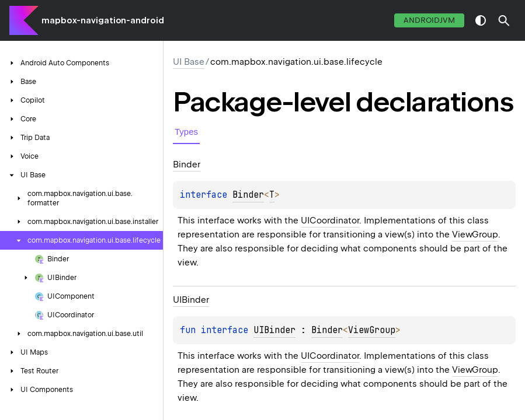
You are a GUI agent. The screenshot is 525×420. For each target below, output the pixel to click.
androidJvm (429, 20)
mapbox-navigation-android (103, 20)
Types (186, 132)
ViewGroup (475, 235)
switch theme (481, 20)
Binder (248, 195)
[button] (504, 20)
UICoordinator (330, 220)
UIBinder (274, 330)
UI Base (189, 62)
